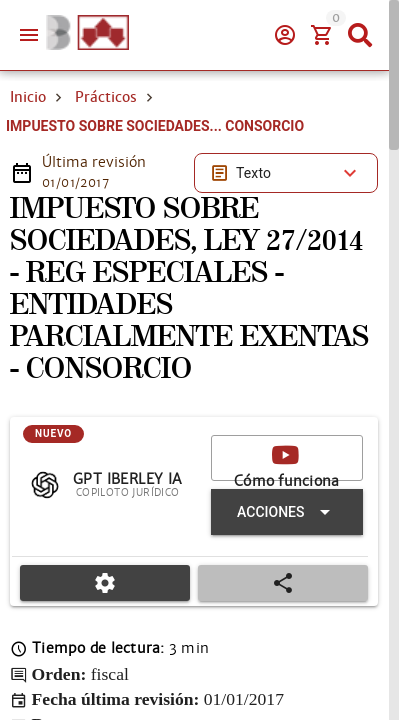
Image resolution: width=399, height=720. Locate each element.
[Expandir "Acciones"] (287, 512)
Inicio (28, 97)
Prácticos (106, 97)
